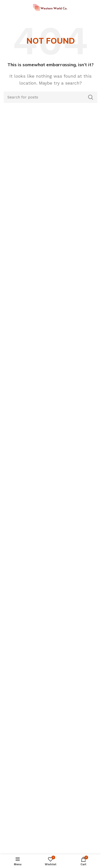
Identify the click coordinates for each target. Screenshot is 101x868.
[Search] (50, 97)
